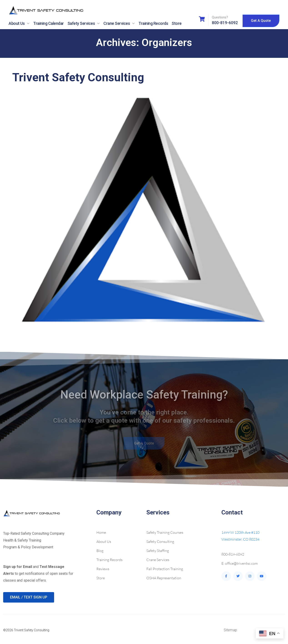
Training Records (153, 23)
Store (177, 23)
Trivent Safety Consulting (78, 77)
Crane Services (119, 23)
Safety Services (84, 23)
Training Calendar (49, 23)
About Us (19, 23)
